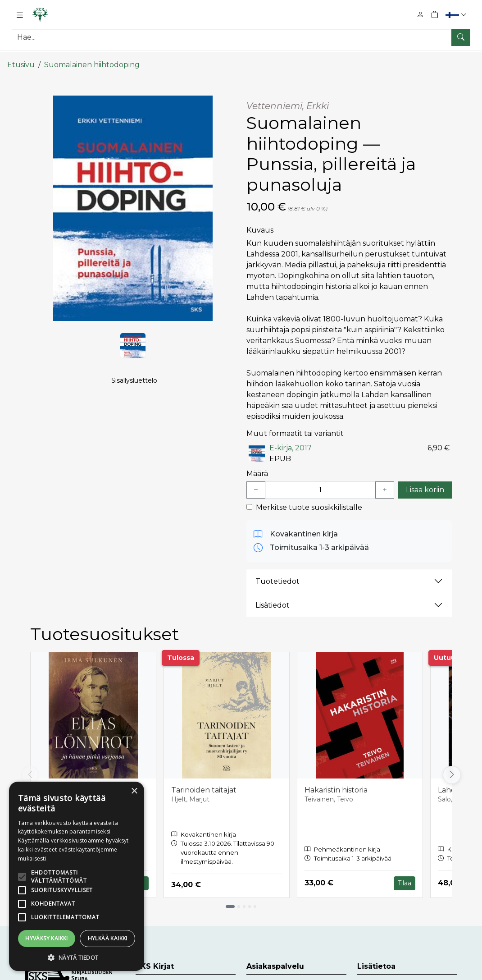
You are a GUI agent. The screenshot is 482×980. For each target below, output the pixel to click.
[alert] (77, 876)
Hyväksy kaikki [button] (47, 938)
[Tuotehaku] (241, 37)
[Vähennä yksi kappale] (256, 483)
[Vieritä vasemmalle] (30, 768)
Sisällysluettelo (134, 384)
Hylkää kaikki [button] (108, 938)
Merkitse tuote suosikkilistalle (309, 500)
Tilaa (405, 876)
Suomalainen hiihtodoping (92, 57)
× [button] (134, 791)
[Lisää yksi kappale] (385, 483)
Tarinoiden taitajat (204, 783)
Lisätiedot (273, 598)
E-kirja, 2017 (291, 441)
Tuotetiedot (277, 574)
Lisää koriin (425, 483)
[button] (457, 15)
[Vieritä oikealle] (452, 768)
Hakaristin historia (336, 783)
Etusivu (21, 57)
